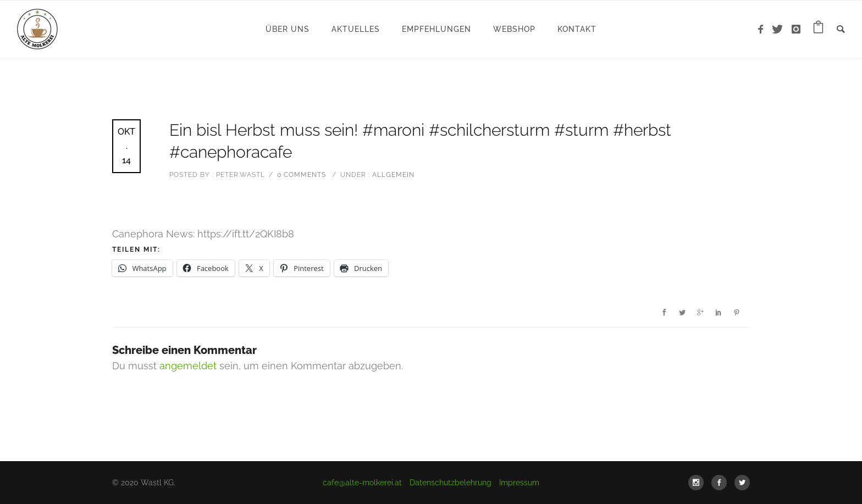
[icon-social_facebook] (722, 483)
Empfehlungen (436, 29)
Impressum (519, 483)
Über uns (288, 29)
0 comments (302, 175)
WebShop (514, 29)
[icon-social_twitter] (742, 483)
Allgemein (392, 175)
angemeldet (188, 366)
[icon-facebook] (764, 29)
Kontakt (577, 29)
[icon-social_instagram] (699, 483)
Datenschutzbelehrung (451, 483)
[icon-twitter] (780, 29)
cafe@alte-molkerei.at (362, 483)
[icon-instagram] (796, 29)
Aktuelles (356, 29)
